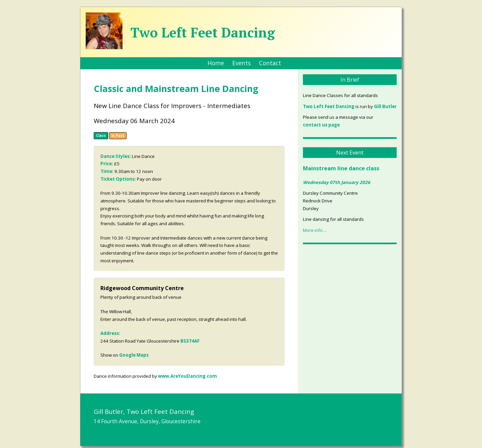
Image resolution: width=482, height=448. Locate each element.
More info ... (315, 230)
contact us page (321, 125)
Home (216, 63)
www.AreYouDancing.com (187, 376)
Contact (270, 63)
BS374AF (190, 341)
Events (242, 63)
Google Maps (134, 355)
